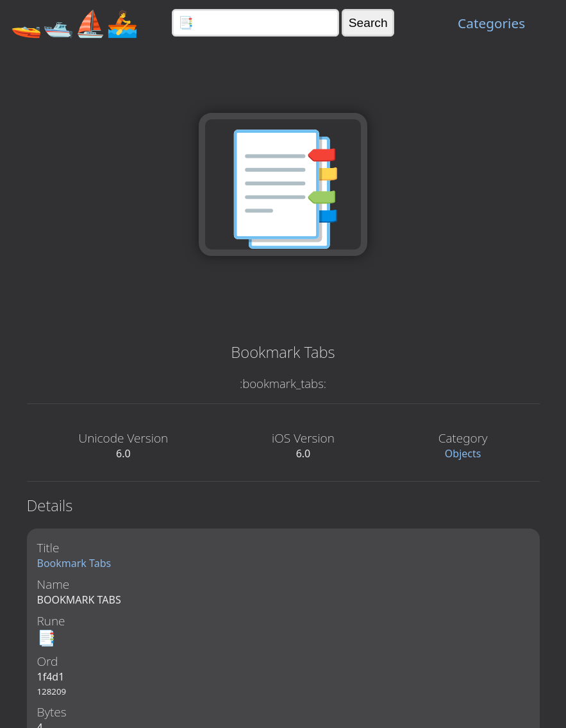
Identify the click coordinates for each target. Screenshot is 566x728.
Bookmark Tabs (74, 563)
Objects (463, 453)
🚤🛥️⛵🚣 (74, 23)
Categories (491, 23)
